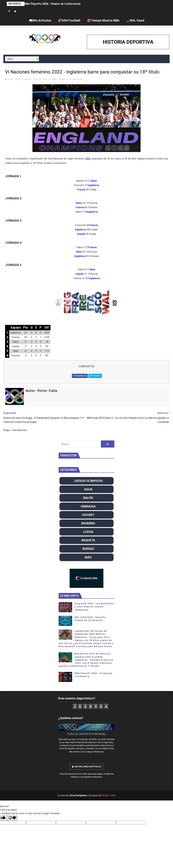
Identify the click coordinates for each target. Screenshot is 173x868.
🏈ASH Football (69, 20)
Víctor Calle (109, 795)
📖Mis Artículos (40, 20)
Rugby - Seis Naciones (71, 79)
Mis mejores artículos (87, 767)
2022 (88, 159)
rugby (54, 79)
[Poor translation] (12, 818)
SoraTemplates (78, 795)
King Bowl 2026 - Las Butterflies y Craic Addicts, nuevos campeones (94, 607)
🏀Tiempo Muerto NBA (103, 20)
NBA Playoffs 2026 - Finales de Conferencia (52, 4)
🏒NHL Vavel (135, 20)
